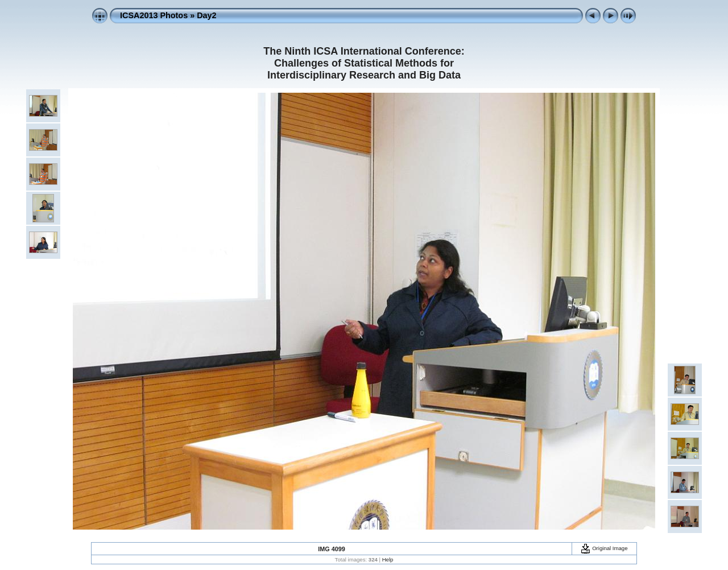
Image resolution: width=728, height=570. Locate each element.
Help (388, 559)
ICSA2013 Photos (154, 15)
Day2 (206, 15)
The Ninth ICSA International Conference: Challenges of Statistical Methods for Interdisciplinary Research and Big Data (364, 63)
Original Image (604, 548)
